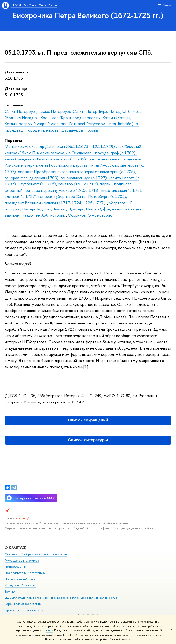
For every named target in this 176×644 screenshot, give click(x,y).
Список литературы (88, 440)
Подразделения (16, 567)
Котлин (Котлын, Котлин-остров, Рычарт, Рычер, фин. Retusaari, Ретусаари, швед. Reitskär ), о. (72, 121)
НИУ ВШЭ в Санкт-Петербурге (34, 5)
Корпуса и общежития (20, 585)
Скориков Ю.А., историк (90, 215)
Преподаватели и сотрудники (25, 573)
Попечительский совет (21, 579)
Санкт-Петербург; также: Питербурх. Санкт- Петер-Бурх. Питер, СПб (68, 111)
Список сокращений (88, 420)
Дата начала (17, 72)
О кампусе (15, 548)
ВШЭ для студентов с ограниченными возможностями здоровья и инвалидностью (61, 598)
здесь (122, 626)
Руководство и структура (22, 560)
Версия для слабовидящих (23, 604)
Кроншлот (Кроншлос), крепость (71, 117)
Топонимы (14, 105)
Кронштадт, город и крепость (32, 130)
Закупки (10, 591)
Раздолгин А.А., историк (44, 215)
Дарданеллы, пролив (80, 130)
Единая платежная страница (24, 610)
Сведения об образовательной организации (36, 554)
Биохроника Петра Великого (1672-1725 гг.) (88, 15)
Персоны (13, 140)
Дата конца (16, 89)
